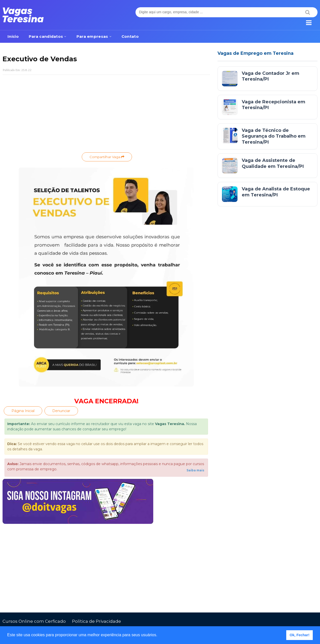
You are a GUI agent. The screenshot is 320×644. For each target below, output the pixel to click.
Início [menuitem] (13, 36)
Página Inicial (23, 411)
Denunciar (61, 411)
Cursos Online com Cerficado (34, 621)
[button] (159, 635)
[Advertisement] (106, 115)
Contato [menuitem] (130, 36)
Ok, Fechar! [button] (300, 635)
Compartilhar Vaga (107, 157)
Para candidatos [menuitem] (46, 36)
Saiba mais (195, 470)
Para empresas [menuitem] (92, 36)
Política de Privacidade (96, 621)
